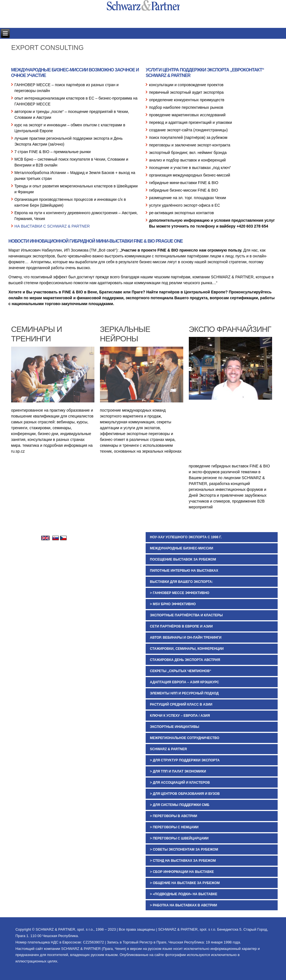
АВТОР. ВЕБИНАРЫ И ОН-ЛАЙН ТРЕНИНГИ (186, 638)
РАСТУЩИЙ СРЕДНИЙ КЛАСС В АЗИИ (181, 704)
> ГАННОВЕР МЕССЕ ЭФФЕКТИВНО (179, 593)
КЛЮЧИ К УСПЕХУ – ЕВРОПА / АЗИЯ (180, 716)
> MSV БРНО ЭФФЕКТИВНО (173, 604)
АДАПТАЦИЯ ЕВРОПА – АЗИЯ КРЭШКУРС (184, 682)
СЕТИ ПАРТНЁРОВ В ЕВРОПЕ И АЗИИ (181, 626)
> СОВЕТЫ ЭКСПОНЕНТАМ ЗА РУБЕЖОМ (184, 849)
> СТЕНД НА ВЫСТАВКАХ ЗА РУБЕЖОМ (183, 861)
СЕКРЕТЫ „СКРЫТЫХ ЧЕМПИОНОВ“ (180, 671)
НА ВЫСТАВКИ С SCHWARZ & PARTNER (52, 226)
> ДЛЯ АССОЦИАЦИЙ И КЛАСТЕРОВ (180, 783)
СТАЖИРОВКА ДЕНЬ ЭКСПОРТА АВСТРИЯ (185, 660)
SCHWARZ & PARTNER (168, 749)
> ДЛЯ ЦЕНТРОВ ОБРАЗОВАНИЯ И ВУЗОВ (185, 794)
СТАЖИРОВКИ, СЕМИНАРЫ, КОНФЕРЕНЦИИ (187, 649)
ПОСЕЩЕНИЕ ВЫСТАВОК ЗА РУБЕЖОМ (183, 559)
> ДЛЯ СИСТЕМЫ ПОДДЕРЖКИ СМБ (179, 805)
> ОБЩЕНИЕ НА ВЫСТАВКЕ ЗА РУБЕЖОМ (185, 883)
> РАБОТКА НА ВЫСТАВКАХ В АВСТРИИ (183, 905)
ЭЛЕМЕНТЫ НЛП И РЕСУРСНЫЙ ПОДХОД (184, 693)
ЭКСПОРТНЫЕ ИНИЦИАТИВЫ (174, 727)
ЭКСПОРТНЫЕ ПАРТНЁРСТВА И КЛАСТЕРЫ (186, 615)
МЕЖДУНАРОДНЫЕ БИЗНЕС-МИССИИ (181, 548)
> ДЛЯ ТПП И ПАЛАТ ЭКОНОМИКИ (178, 771)
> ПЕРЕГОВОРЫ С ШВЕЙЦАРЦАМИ (179, 838)
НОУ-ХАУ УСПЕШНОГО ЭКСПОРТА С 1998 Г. (186, 537)
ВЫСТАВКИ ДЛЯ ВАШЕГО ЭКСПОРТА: (181, 582)
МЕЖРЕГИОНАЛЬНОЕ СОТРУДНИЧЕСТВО (184, 738)
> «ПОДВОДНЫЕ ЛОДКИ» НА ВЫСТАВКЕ (184, 894)
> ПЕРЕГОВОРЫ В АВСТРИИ (173, 816)
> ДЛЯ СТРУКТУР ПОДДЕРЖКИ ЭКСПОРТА (185, 760)
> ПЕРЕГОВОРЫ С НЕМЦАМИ (174, 827)
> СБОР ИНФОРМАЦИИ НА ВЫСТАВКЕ (182, 872)
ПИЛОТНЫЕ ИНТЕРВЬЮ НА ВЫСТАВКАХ (184, 571)
